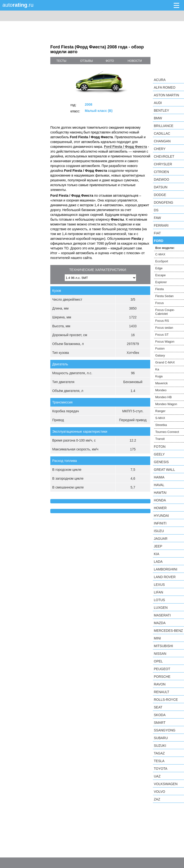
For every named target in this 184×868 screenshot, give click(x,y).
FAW (157, 218)
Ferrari (161, 225)
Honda (160, 500)
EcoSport (162, 261)
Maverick (161, 383)
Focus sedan (164, 328)
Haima (159, 477)
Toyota (161, 769)
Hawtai (160, 493)
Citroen (161, 172)
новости (135, 61)
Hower (160, 508)
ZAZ (157, 799)
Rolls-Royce (166, 700)
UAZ (157, 776)
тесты (61, 61)
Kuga (159, 376)
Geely (159, 454)
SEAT (158, 707)
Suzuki (160, 746)
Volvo (159, 792)
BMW (158, 118)
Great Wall (164, 470)
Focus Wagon (165, 342)
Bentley (161, 110)
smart (160, 723)
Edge (159, 268)
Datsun (161, 187)
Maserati (162, 615)
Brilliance (164, 126)
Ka (157, 369)
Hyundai (161, 516)
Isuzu (159, 531)
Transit (160, 439)
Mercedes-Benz (168, 631)
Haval (159, 485)
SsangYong (165, 730)
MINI (157, 638)
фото (110, 61)
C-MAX (160, 254)
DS (156, 210)
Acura (160, 80)
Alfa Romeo (165, 87)
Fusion (160, 348)
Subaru (161, 738)
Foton (160, 447)
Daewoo (161, 179)
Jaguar (161, 539)
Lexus (159, 585)
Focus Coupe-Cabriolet (165, 312)
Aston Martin (166, 95)
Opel (158, 661)
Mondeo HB (164, 397)
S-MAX (160, 418)
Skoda (160, 715)
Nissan (160, 654)
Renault (161, 692)
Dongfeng (164, 202)
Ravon (160, 684)
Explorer (161, 282)
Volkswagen (166, 784)
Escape (160, 275)
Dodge (160, 195)
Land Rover (165, 577)
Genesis (161, 462)
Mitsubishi (163, 646)
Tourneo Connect (167, 432)
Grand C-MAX (165, 362)
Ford (159, 241)
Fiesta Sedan (164, 296)
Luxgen (161, 608)
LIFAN (158, 592)
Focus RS (162, 321)
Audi (158, 103)
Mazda (160, 623)
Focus (159, 303)
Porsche (162, 677)
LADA (158, 562)
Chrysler (163, 164)
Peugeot (162, 669)
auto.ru (18, 5)
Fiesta (159, 289)
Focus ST (162, 335)
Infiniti (160, 523)
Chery (160, 149)
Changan (162, 141)
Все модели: (165, 248)
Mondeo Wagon (166, 404)
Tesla (159, 761)
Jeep (158, 546)
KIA (157, 554)
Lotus (159, 600)
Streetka (161, 425)
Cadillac (162, 133)
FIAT (157, 233)
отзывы (87, 61)
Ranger (160, 411)
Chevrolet (164, 156)
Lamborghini (166, 569)
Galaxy (160, 355)
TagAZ (159, 753)
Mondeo (161, 390)
